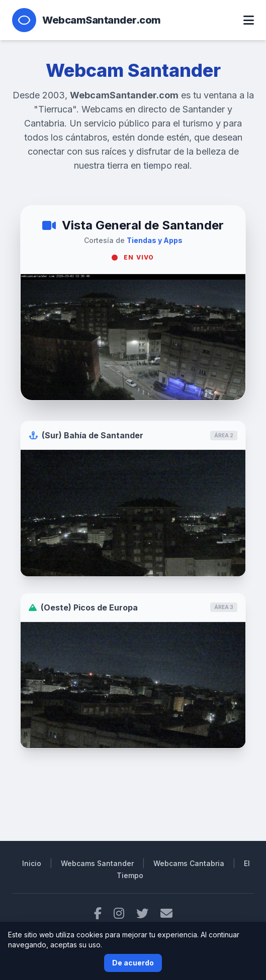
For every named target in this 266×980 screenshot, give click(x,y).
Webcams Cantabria (189, 863)
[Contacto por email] (166, 914)
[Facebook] (98, 914)
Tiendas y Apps (155, 240)
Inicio (32, 863)
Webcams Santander (97, 863)
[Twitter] (142, 914)
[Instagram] (119, 914)
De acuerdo (133, 963)
